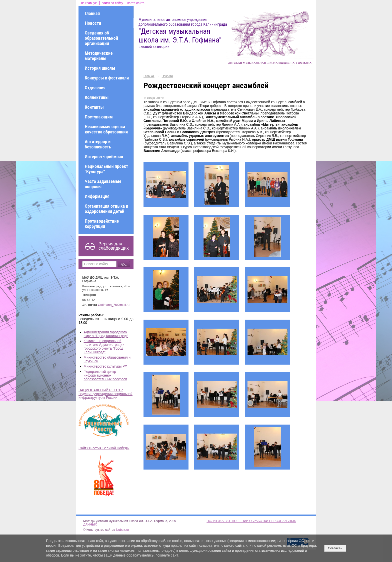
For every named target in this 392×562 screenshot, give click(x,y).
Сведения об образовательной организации (101, 38)
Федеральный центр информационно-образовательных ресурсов (105, 375)
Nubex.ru (122, 530)
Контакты (94, 107)
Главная (92, 13)
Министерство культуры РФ (106, 366)
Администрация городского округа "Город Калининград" (106, 334)
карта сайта (136, 3)
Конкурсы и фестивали (107, 78)
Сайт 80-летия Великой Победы (104, 448)
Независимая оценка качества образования (106, 129)
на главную (89, 3)
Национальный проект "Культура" (106, 169)
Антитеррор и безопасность (98, 144)
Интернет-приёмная (104, 157)
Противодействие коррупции (102, 224)
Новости (93, 23)
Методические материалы (99, 56)
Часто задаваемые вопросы (103, 184)
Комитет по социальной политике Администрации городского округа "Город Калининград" (104, 347)
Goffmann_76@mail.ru (114, 305)
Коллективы (97, 97)
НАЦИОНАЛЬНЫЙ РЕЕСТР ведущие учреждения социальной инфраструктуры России (105, 394)
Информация (97, 196)
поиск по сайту (112, 3)
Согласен (335, 548)
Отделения (95, 88)
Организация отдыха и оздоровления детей (106, 209)
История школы (100, 68)
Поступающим (99, 117)
